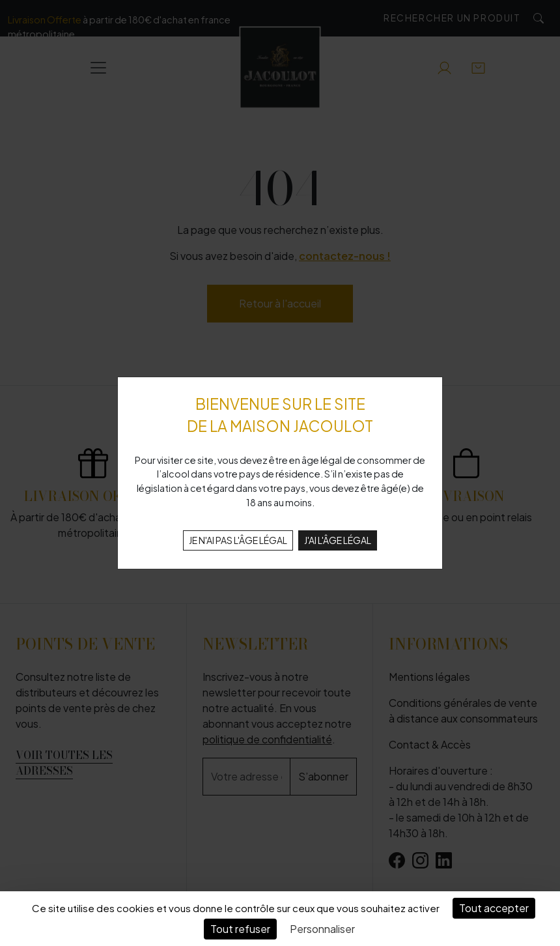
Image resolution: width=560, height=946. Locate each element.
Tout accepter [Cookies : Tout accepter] (494, 908)
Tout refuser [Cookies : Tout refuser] (240, 929)
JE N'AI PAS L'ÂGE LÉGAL (238, 540)
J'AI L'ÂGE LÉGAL (338, 540)
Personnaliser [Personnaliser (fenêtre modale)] (322, 929)
